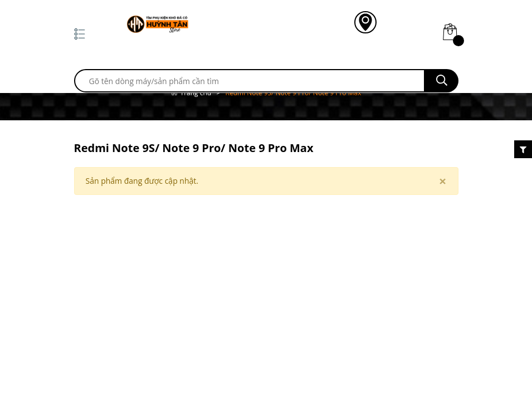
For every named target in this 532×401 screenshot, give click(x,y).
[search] (250, 81)
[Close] (443, 181)
